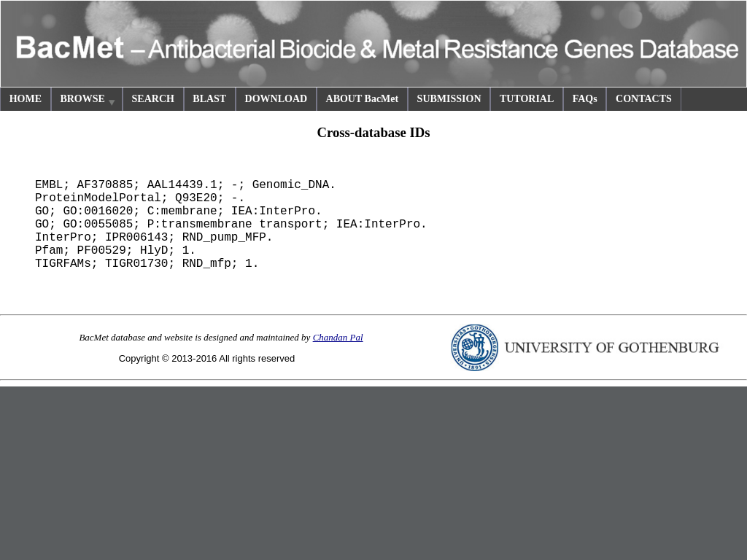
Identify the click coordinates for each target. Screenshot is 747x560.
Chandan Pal (338, 337)
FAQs (585, 99)
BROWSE (88, 101)
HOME (26, 99)
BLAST (209, 99)
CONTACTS (644, 99)
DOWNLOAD (276, 99)
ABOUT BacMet (363, 99)
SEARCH (153, 99)
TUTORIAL (527, 99)
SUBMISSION (449, 99)
